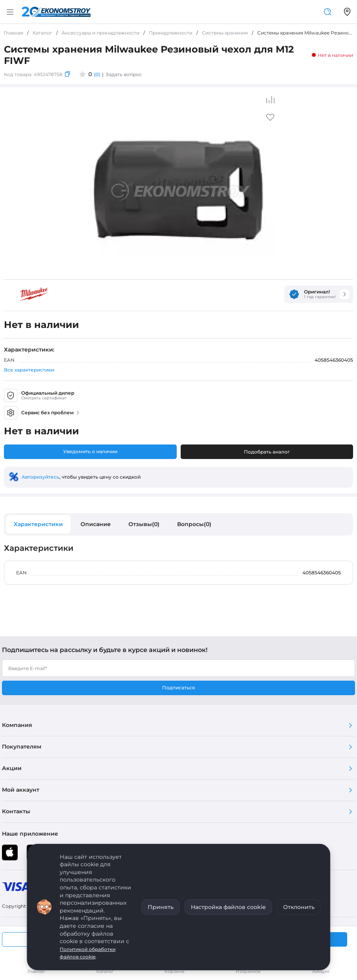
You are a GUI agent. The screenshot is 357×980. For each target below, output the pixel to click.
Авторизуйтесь (40, 477)
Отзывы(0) (144, 524)
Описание (96, 524)
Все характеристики (29, 370)
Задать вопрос (124, 74)
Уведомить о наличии (90, 451)
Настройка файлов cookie (228, 907)
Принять (161, 907)
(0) (97, 74)
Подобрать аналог (267, 452)
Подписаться (178, 688)
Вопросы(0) (194, 524)
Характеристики (38, 524)
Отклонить (299, 907)
